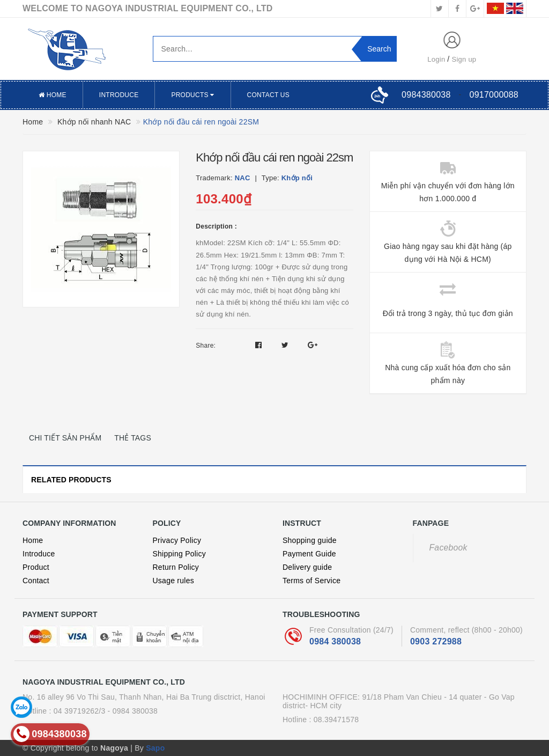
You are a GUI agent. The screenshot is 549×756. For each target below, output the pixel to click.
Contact (36, 581)
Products (192, 95)
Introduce (119, 95)
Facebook (448, 548)
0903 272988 (436, 641)
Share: (206, 346)
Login (436, 59)
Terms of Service (311, 581)
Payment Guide (309, 554)
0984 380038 (335, 641)
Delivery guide (307, 567)
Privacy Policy (177, 540)
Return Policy (176, 567)
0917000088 (494, 95)
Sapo (155, 748)
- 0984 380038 (133, 711)
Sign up (464, 59)
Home (53, 95)
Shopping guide (310, 540)
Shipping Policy (179, 554)
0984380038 (426, 95)
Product (36, 567)
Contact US (268, 95)
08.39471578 (336, 720)
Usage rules (173, 581)
